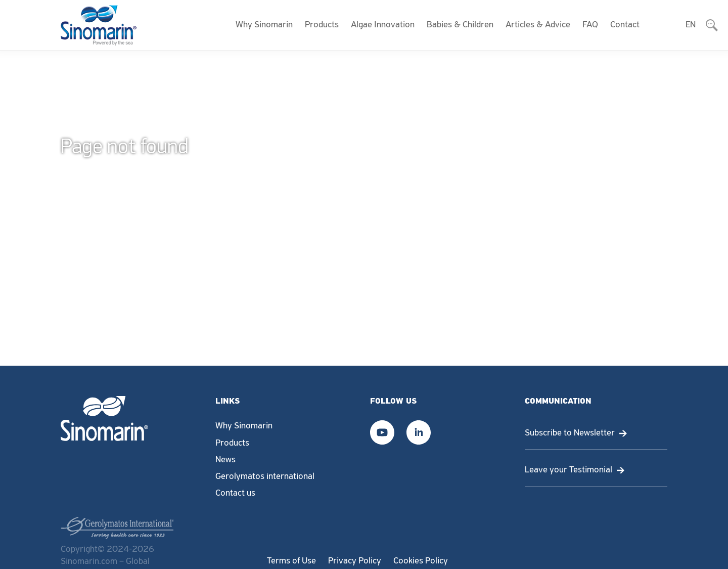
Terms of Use (291, 561)
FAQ (590, 25)
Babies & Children (460, 25)
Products (322, 25)
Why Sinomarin (264, 25)
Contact (625, 25)
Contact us (235, 493)
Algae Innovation (383, 25)
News (225, 460)
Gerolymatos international (265, 477)
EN (691, 25)
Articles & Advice (538, 25)
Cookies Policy (421, 561)
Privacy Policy (355, 561)
